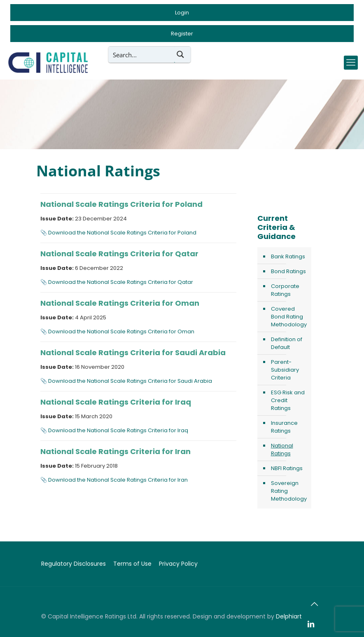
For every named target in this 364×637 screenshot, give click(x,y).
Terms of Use (132, 564)
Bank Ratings (288, 256)
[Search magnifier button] (182, 54)
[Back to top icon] (314, 604)
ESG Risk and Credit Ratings (288, 400)
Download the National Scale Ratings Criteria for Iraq (118, 430)
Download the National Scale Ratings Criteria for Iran (118, 480)
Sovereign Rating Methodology (289, 491)
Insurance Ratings (284, 427)
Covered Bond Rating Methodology (289, 317)
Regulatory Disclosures (73, 564)
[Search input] (142, 54)
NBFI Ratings (287, 468)
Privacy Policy (178, 564)
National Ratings (282, 450)
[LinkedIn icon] (311, 624)
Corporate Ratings (285, 290)
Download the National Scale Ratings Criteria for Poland (122, 233)
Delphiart (289, 616)
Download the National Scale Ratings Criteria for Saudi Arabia (130, 381)
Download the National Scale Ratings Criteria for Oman (121, 331)
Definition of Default (287, 343)
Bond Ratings (288, 271)
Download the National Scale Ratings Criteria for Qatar (121, 282)
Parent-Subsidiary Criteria (285, 370)
